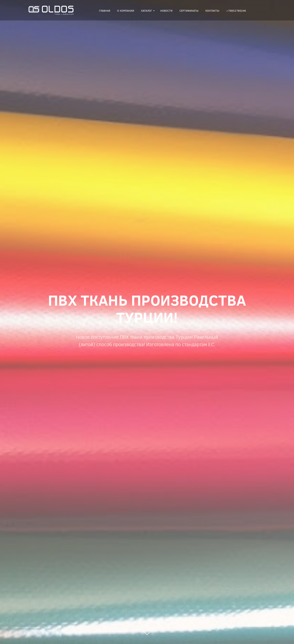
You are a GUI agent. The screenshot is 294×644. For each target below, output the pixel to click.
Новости (166, 11)
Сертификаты (189, 11)
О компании (126, 11)
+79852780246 (236, 11)
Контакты (212, 11)
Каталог (147, 11)
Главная (105, 11)
